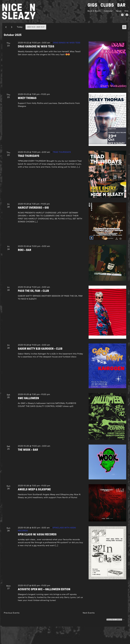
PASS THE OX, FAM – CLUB (33, 305)
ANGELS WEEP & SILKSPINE (34, 504)
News (118, 11)
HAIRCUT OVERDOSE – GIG (33, 222)
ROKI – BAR (24, 264)
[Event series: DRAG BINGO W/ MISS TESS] (66, 57)
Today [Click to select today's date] (20, 41)
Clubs (107, 5)
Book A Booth (94, 11)
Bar (121, 5)
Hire (126, 11)
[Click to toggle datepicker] (36, 41)
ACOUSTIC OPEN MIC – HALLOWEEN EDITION (44, 604)
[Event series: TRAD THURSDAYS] (61, 166)
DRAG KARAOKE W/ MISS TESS (36, 61)
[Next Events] (12, 41)
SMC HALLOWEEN (28, 412)
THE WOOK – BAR (28, 464)
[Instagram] (122, 15)
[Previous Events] (6, 41)
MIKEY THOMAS (27, 112)
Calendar (108, 11)
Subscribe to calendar (114, 634)
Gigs (92, 5)
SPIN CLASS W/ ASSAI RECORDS (37, 549)
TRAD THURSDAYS (29, 170)
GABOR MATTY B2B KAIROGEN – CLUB (40, 363)
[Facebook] (127, 15)
